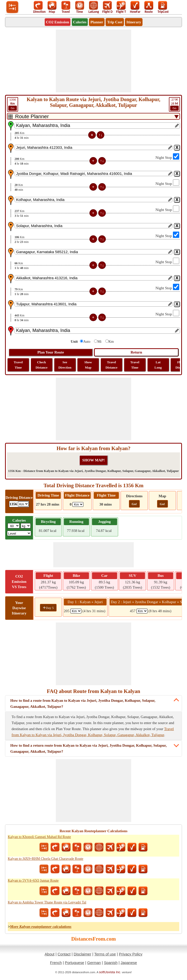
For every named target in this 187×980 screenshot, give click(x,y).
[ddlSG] (19, 533)
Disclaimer (82, 954)
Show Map (88, 365)
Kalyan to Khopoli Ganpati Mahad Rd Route (39, 837)
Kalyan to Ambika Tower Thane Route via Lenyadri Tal (47, 902)
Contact (64, 954)
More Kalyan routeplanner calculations (41, 927)
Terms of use (105, 954)
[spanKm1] (76, 611)
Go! (134, 504)
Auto (87, 342)
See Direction (65, 365)
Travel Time (18, 365)
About (50, 954)
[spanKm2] (142, 611)
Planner (97, 22)
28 (174, 104)
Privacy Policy (131, 954)
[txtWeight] (14, 526)
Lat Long (158, 365)
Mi (99, 342)
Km (111, 342)
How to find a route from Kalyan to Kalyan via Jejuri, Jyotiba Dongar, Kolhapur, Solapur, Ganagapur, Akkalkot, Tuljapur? (83, 704)
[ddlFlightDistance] (78, 504)
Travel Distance (112, 365)
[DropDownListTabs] (93, 116)
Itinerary (134, 22)
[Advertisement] (93, 61)
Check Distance (41, 365)
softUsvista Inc (110, 972)
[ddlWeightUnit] (26, 526)
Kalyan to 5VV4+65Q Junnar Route (33, 881)
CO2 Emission (58, 22)
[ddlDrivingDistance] (23, 504)
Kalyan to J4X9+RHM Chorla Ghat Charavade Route (45, 859)
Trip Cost (115, 22)
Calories (80, 22)
